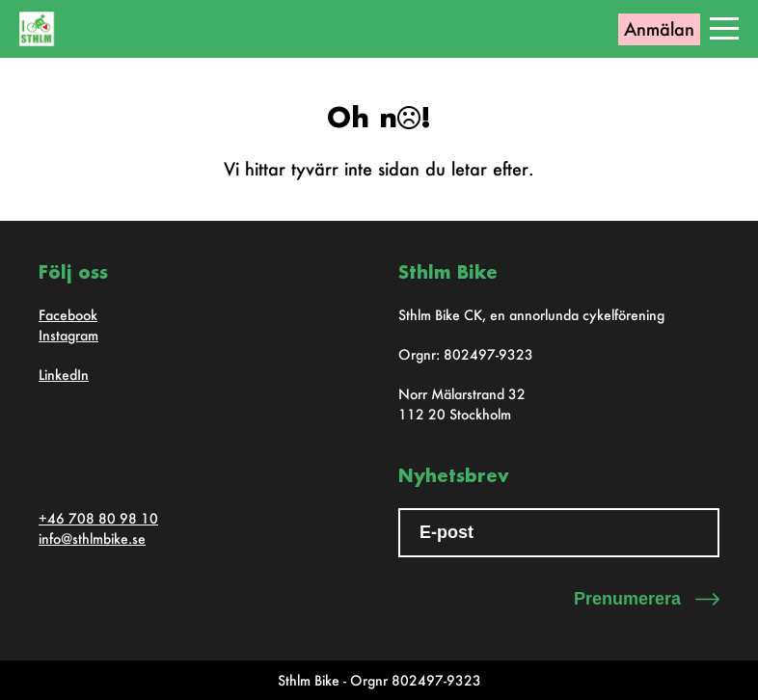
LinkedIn (64, 375)
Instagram (68, 335)
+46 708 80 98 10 (98, 518)
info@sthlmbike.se (92, 538)
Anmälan (659, 29)
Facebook (68, 315)
